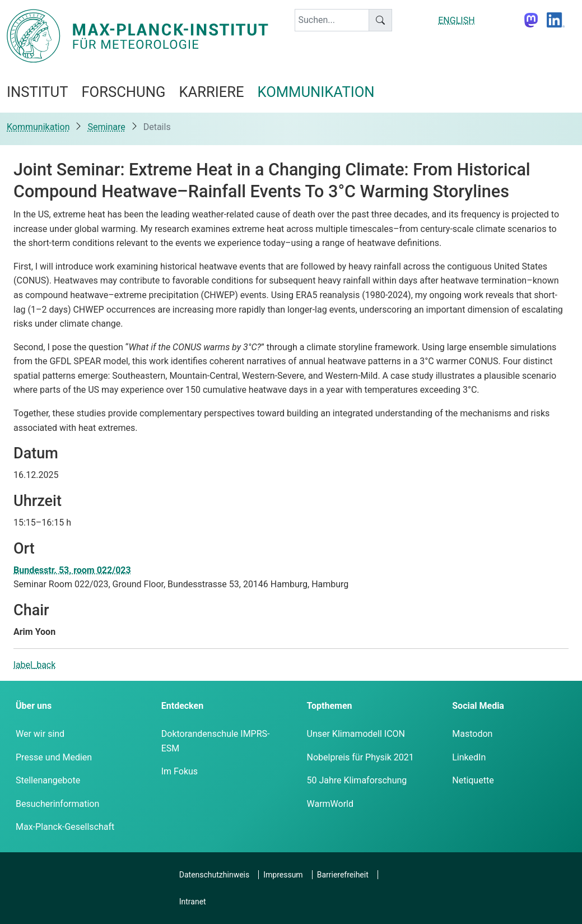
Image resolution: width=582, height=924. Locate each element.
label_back (34, 665)
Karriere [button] (211, 92)
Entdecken (182, 706)
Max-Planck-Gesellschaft (65, 827)
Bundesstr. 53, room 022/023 (72, 570)
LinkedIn (469, 757)
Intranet (193, 902)
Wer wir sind (40, 734)
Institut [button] (37, 92)
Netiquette (473, 780)
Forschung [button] (123, 92)
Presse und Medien (54, 757)
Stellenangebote (48, 780)
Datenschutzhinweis (214, 875)
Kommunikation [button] (316, 92)
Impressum (283, 875)
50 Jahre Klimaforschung (357, 780)
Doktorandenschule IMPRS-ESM (216, 741)
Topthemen (330, 706)
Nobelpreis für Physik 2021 (360, 757)
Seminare (106, 127)
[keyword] (332, 20)
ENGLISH (456, 20)
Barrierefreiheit (343, 875)
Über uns (34, 706)
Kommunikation (38, 127)
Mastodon (472, 734)
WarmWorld (330, 804)
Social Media (478, 706)
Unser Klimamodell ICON (356, 734)
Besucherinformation (57, 804)
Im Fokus (180, 771)
